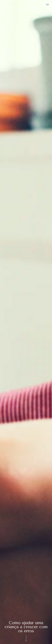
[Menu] (47, 5)
